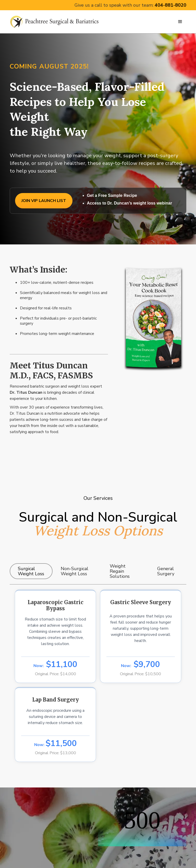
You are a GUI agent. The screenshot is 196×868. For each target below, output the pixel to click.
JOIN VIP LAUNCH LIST (44, 201)
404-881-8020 (170, 5)
